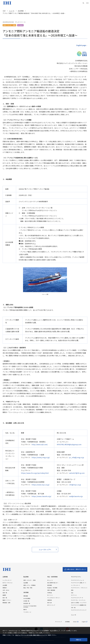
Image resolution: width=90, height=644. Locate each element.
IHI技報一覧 (26, 601)
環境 (72, 590)
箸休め (25, 609)
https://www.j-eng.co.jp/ (41, 457)
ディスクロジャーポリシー (54, 598)
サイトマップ (58, 622)
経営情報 (50, 585)
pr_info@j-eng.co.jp (77, 457)
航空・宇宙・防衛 (28, 588)
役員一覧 (5, 593)
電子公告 (50, 603)
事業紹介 (5, 588)
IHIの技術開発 (27, 598)
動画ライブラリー (7, 600)
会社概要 (5, 585)
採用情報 (67, 622)
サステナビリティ (76, 577)
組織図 (4, 595)
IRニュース (50, 580)
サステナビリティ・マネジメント (79, 588)
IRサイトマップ (51, 605)
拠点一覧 (5, 598)
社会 (72, 593)
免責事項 (50, 600)
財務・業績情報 (51, 590)
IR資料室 (50, 593)
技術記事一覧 (27, 603)
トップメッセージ (7, 580)
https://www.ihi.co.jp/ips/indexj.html (35, 473)
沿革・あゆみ (6, 590)
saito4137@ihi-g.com (77, 473)
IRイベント (50, 595)
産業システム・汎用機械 (29, 585)
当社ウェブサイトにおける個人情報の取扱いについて (30, 635)
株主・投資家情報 (52, 577)
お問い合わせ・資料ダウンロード (76, 569)
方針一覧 (73, 608)
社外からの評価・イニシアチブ (79, 603)
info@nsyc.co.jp (75, 485)
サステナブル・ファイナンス (78, 600)
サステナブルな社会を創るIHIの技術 (30, 606)
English (84, 622)
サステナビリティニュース (78, 580)
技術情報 (26, 592)
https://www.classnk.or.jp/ (42, 496)
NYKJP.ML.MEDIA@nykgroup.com (69, 444)
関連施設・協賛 (6, 603)
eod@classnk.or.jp (76, 496)
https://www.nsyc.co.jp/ (41, 485)
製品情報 (26, 577)
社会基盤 (26, 583)
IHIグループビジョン (8, 583)
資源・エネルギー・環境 (29, 580)
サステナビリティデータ (77, 598)
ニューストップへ (45, 549)
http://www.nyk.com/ (40, 444)
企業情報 (5, 577)
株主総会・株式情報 (52, 588)
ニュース (74, 615)
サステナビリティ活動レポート (79, 583)
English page (81, 45)
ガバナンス (74, 595)
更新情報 (26, 596)
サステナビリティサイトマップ (79, 610)
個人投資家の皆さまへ (53, 583)
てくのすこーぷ (27, 612)
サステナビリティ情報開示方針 (79, 605)
